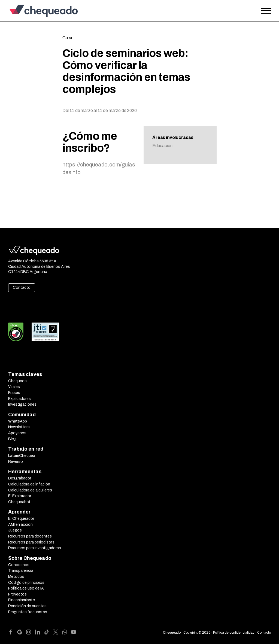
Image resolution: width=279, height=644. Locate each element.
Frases (14, 393)
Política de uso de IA (26, 588)
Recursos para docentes (30, 536)
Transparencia (21, 571)
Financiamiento (22, 600)
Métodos (16, 577)
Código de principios (26, 583)
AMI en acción (20, 525)
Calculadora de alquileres (30, 490)
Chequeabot (19, 502)
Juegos (15, 530)
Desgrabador (20, 478)
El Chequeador (21, 519)
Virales (14, 387)
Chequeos (17, 381)
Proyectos (17, 594)
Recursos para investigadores (35, 548)
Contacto (22, 288)
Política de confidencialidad (234, 633)
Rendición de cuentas (27, 606)
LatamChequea (22, 456)
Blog (12, 439)
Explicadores (19, 399)
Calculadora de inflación (29, 484)
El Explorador (20, 496)
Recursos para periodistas (31, 542)
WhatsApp (18, 421)
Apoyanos (17, 433)
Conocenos (19, 565)
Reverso (16, 462)
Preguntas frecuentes (28, 612)
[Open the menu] (266, 11)
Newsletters (19, 427)
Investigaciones (22, 404)
